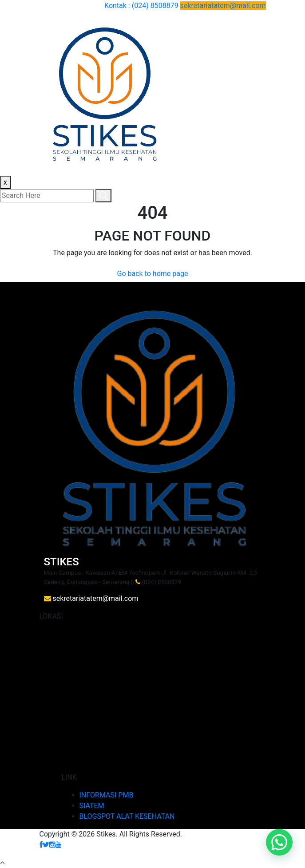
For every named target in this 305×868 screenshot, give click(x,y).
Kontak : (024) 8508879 (142, 6)
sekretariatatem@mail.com (223, 6)
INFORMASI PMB (107, 795)
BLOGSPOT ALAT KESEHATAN (127, 816)
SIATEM (92, 806)
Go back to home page (153, 274)
